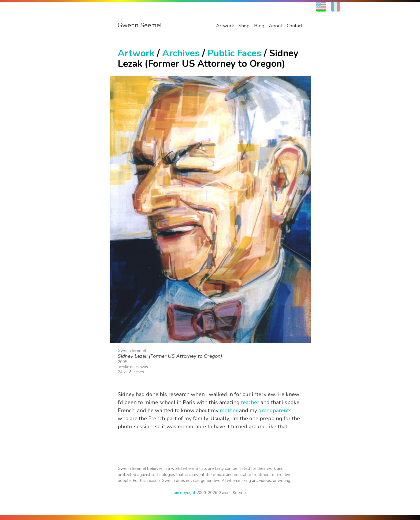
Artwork (225, 26)
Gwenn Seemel (140, 25)
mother (229, 410)
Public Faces (234, 53)
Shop (244, 26)
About (276, 26)
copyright (184, 493)
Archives (181, 53)
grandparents (275, 410)
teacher (250, 402)
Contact (295, 26)
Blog (259, 26)
